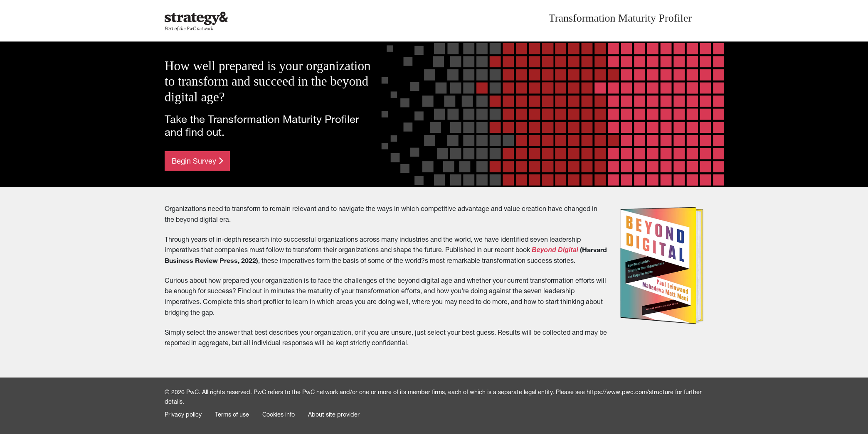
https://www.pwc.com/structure (630, 392)
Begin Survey (197, 161)
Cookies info (279, 414)
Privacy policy (183, 414)
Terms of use (232, 414)
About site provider (334, 414)
